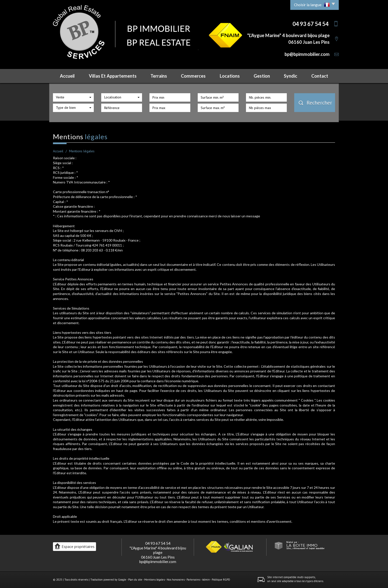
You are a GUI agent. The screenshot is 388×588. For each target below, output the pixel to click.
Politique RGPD (221, 580)
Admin (206, 580)
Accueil (67, 76)
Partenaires (193, 580)
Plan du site (135, 580)
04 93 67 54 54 (158, 543)
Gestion (262, 76)
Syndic (291, 76)
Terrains (159, 76)
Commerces (193, 76)
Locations (230, 76)
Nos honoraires (176, 580)
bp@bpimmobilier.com (307, 54)
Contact (320, 76)
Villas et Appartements (113, 76)
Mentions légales (155, 580)
